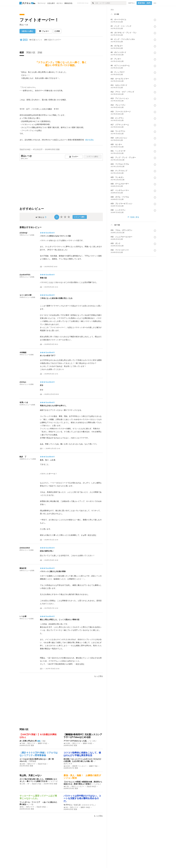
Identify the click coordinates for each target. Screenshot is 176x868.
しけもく (98, 784)
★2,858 (22, 764)
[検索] (93, 3)
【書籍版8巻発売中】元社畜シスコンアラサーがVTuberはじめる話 (83, 736)
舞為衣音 (23, 568)
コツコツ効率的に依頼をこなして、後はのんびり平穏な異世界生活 (82, 754)
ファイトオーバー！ (39, 20)
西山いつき (24, 25)
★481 (22, 807)
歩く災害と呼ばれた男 (28, 741)
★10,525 (67, 766)
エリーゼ (54, 781)
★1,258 (22, 784)
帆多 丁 (23, 457)
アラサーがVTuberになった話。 (76, 741)
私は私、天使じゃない (31, 775)
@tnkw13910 (25, 548)
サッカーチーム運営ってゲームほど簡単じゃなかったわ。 (38, 797)
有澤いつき (24, 402)
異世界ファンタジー (80, 766)
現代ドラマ (31, 743)
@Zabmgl (23, 233)
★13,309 (67, 743)
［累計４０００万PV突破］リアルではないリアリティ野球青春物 (39, 754)
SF (28, 784)
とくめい (93, 741)
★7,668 (22, 743)
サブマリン (68, 805)
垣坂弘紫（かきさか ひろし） (85, 805)
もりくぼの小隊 (26, 295)
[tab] (22, 53)
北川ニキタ (68, 764)
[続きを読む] (61, 106)
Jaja (44, 741)
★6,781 (66, 787)
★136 (66, 807)
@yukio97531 (25, 275)
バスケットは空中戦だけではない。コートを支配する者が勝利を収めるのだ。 (82, 798)
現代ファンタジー (78, 787)
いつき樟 (23, 616)
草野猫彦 (33, 761)
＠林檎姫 (23, 352)
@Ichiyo (23, 382)
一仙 (32, 804)
